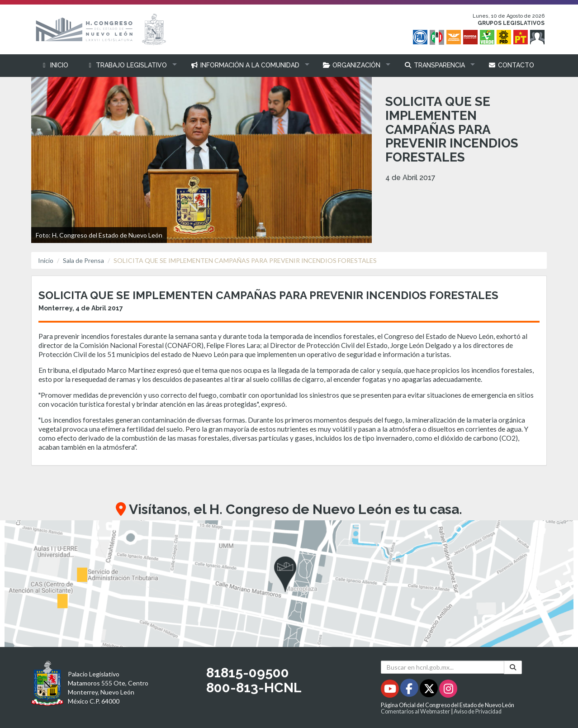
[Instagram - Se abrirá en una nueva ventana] (448, 690)
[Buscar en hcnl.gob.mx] (443, 667)
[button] (130, 65)
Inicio (46, 260)
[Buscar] (513, 667)
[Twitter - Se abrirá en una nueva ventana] (429, 690)
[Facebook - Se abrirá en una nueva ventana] (410, 690)
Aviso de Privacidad (478, 711)
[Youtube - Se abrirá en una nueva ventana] (391, 690)
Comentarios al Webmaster (415, 711)
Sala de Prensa (83, 260)
